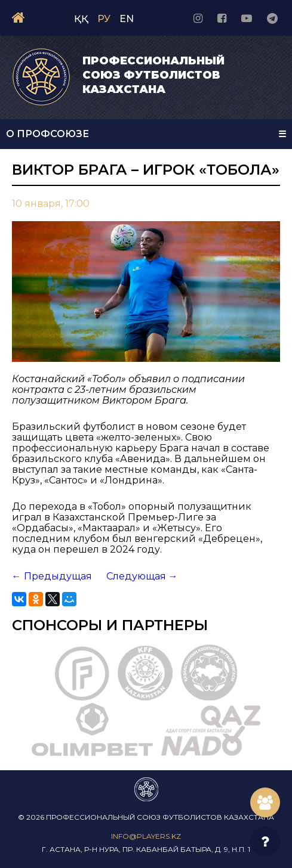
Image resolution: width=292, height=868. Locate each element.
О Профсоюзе (47, 134)
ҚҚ (81, 19)
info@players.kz (146, 836)
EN (127, 19)
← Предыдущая (52, 576)
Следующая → (142, 576)
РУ (104, 19)
